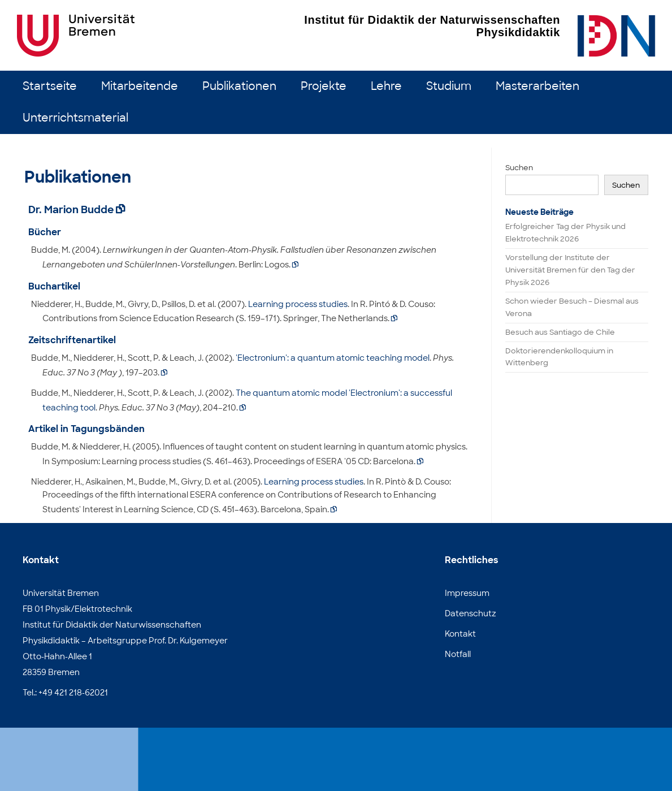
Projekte (324, 86)
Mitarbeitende (140, 86)
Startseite (50, 86)
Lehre (386, 86)
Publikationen (239, 86)
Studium (449, 86)
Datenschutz (471, 613)
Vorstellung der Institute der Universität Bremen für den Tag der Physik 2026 (570, 270)
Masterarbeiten (537, 86)
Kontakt (460, 634)
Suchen (519, 168)
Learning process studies (298, 304)
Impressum (467, 593)
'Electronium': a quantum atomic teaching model (333, 358)
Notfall (458, 654)
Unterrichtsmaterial (75, 118)
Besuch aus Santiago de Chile (560, 332)
